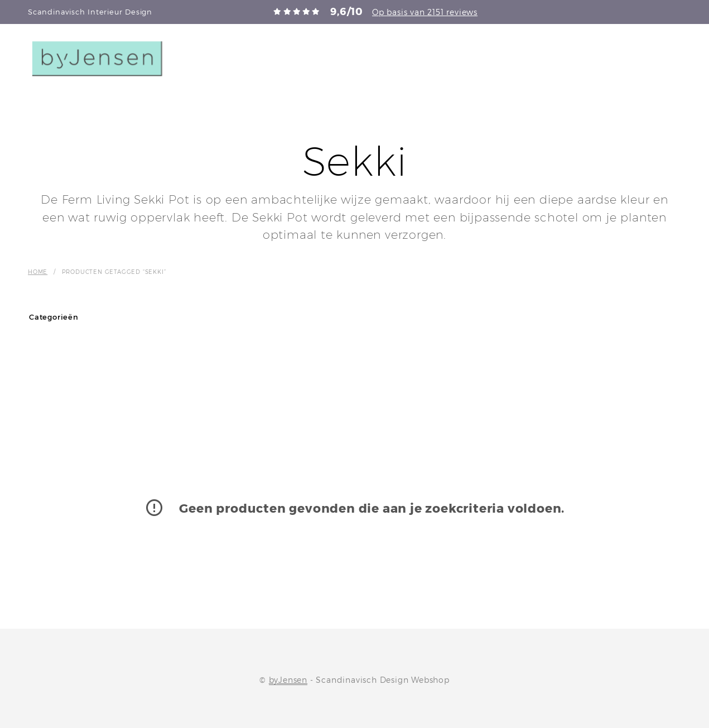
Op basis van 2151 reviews (425, 12)
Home (38, 272)
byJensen (288, 680)
